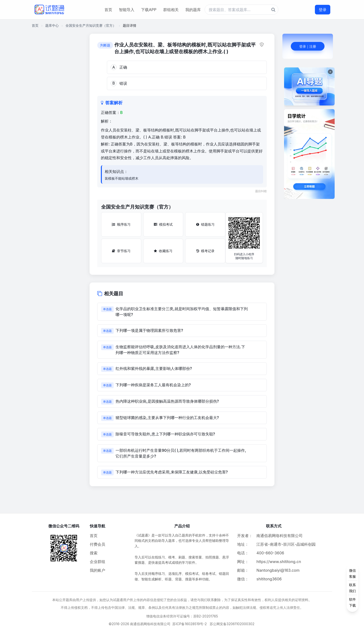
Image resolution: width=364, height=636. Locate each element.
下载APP (149, 10)
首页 (108, 10)
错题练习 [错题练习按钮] (205, 224)
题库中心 (52, 25)
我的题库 (193, 10)
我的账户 (97, 570)
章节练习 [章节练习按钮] (121, 251)
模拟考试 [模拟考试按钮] (163, 224)
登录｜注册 (308, 46)
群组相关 (171, 10)
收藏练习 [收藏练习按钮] (163, 251)
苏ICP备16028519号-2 (190, 624)
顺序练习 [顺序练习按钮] (121, 224)
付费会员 (97, 544)
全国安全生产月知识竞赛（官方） (91, 25)
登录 (323, 10)
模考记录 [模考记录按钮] (205, 251)
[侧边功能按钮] (352, 588)
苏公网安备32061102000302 (232, 624)
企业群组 (97, 562)
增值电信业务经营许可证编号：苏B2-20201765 (182, 616)
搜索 (94, 553)
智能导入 (127, 10)
